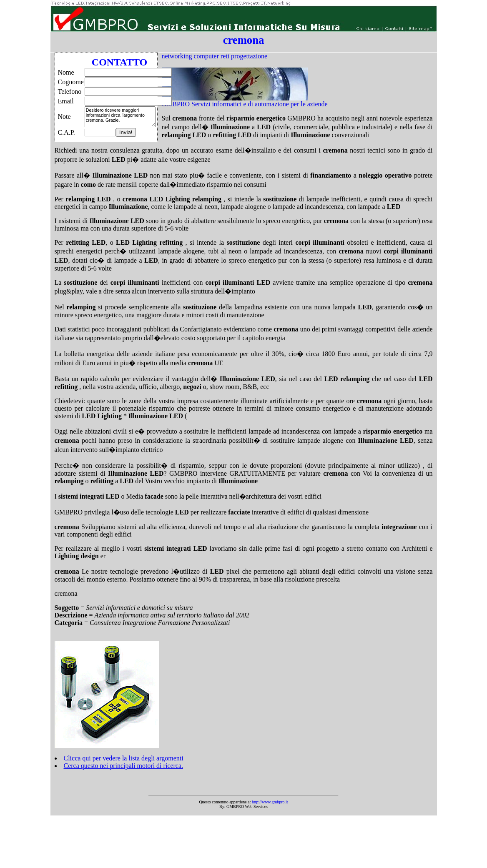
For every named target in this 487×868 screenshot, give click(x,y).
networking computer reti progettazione (215, 56)
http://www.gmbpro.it (270, 802)
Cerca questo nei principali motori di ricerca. (124, 766)
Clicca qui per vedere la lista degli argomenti (124, 758)
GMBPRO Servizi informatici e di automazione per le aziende (245, 104)
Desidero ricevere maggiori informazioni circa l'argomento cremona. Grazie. (120, 117)
